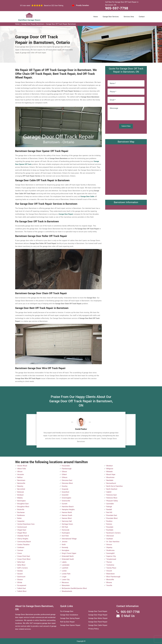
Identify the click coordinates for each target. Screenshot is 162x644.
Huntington (66, 533)
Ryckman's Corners (113, 533)
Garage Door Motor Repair (98, 618)
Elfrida (20, 583)
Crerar (20, 553)
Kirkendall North (68, 556)
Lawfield (65, 568)
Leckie (64, 571)
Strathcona (110, 550)
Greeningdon (66, 498)
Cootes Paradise (23, 545)
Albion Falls (22, 469)
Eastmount (21, 577)
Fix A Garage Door (67, 611)
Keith (64, 545)
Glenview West (67, 483)
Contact (142, 17)
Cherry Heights (23, 539)
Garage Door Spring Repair (70, 618)
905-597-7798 (117, 8)
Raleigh (109, 507)
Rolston (109, 524)
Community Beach (24, 542)
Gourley (65, 486)
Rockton (109, 521)
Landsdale (66, 565)
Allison (20, 472)
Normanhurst (111, 483)
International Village (69, 539)
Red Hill (109, 512)
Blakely (20, 498)
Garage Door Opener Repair (70, 625)
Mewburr (110, 466)
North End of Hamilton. (115, 486)
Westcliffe (110, 580)
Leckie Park (66, 574)
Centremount (22, 527)
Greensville (66, 501)
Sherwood (110, 536)
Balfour (20, 477)
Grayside (65, 489)
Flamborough (67, 469)
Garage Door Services (111, 17)
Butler (20, 518)
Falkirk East (22, 588)
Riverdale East (112, 515)
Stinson (109, 545)
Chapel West (22, 533)
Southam (110, 539)
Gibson (64, 472)
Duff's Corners (23, 568)
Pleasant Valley (112, 501)
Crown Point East (24, 556)
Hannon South (67, 515)
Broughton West (23, 507)
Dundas (20, 571)
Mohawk (109, 472)
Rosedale (110, 527)
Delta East (21, 562)
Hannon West (67, 518)
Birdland (20, 495)
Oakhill (109, 492)
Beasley (20, 486)
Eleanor (20, 580)
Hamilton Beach (68, 507)
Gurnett (65, 504)
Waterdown (110, 574)
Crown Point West (24, 559)
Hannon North (67, 512)
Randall (109, 510)
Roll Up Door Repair (67, 622)
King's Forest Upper (69, 553)
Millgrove (110, 469)
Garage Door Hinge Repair (98, 615)
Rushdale (110, 530)
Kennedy (65, 548)
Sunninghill (110, 553)
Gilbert (64, 475)
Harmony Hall (67, 521)
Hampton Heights (68, 510)
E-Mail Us (128, 616)
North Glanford (112, 489)
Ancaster (21, 475)
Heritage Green (67, 524)
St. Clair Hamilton (113, 542)
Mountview (110, 477)
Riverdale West (112, 518)
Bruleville (21, 510)
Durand (20, 574)
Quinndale (110, 504)
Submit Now (126, 126)
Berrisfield (21, 489)
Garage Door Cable (87, 197)
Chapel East (22, 530)
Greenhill (65, 495)
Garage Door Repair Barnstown (33, 24)
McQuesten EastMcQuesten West (74, 588)
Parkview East (111, 495)
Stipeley (109, 548)
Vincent (109, 571)
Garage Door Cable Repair (98, 625)
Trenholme (110, 565)
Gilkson (65, 477)
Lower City (66, 580)
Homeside (66, 530)
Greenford (65, 492)
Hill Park (65, 527)
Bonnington (21, 501)
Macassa (65, 583)
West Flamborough (113, 577)
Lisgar (64, 577)
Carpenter (21, 521)
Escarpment (22, 585)
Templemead (111, 559)
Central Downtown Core (26, 524)
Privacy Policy (93, 629)
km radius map (126, 169)
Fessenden (66, 466)
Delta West (21, 565)
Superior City (111, 556)
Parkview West (112, 498)
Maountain (66, 585)
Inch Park (65, 536)
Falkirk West (22, 591)
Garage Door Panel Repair (98, 622)
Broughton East (23, 504)
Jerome (65, 542)
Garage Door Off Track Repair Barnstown (61, 24)
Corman (20, 550)
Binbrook (21, 492)
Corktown (21, 548)
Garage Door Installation (69, 615)
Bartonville (21, 483)
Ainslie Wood (22, 466)
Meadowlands (67, 591)
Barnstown (21, 480)
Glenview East (67, 480)
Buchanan (21, 512)
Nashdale (110, 480)
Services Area (129, 17)
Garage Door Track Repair (98, 611)
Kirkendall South (68, 559)
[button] (74, 422)
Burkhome (21, 515)
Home (96, 17)
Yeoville (109, 585)
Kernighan (65, 550)
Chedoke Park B (23, 536)
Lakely (64, 562)
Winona (109, 583)
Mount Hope (111, 475)
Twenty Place (111, 568)
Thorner (109, 562)
